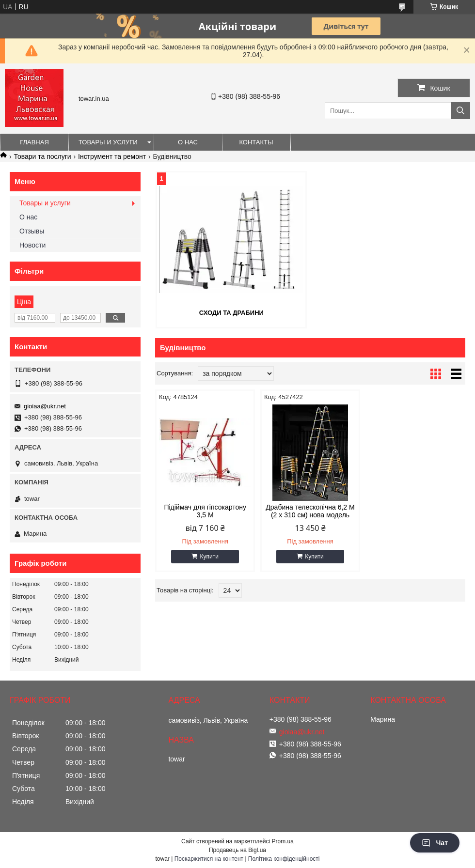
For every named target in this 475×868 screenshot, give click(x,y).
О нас (188, 142)
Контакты (256, 142)
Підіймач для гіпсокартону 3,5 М (205, 511)
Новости (32, 245)
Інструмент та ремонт (112, 156)
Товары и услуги (108, 142)
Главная (34, 142)
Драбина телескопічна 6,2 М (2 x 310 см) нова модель (310, 511)
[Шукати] (460, 111)
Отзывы (32, 231)
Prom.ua (283, 841)
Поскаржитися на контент (209, 859)
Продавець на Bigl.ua (237, 850)
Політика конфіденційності (284, 859)
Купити (209, 557)
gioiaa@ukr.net (45, 406)
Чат (435, 843)
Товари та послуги (42, 156)
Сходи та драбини (231, 313)
